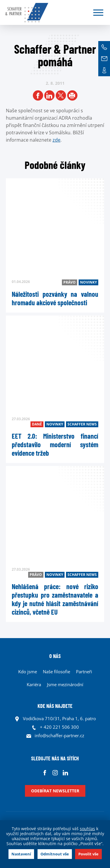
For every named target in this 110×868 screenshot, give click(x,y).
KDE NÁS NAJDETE (55, 706)
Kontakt (104, 70)
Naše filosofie (56, 672)
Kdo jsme (28, 672)
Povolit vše (88, 854)
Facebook (45, 773)
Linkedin (65, 773)
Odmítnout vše (55, 854)
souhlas (87, 829)
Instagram (55, 773)
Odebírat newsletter (55, 791)
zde (56, 140)
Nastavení (21, 854)
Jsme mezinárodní (65, 684)
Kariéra (34, 684)
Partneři (84, 672)
